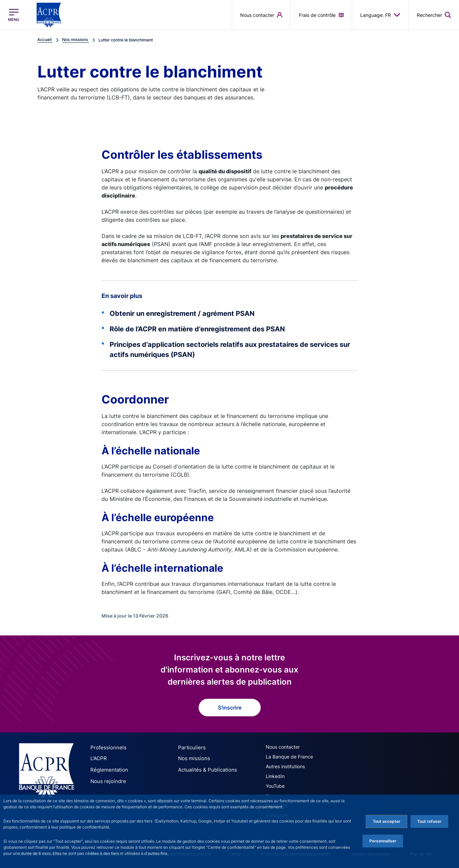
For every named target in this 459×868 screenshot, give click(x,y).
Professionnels (106, 747)
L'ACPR (98, 758)
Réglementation (108, 768)
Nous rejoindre (106, 779)
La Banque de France (289, 757)
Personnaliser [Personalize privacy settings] (383, 841)
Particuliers (190, 747)
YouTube (275, 786)
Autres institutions (285, 766)
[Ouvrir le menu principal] (14, 15)
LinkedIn (275, 776)
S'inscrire (230, 708)
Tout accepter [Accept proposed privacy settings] (386, 821)
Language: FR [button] (380, 15)
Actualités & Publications (205, 768)
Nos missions (192, 758)
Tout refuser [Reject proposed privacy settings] (429, 821)
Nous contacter (283, 747)
